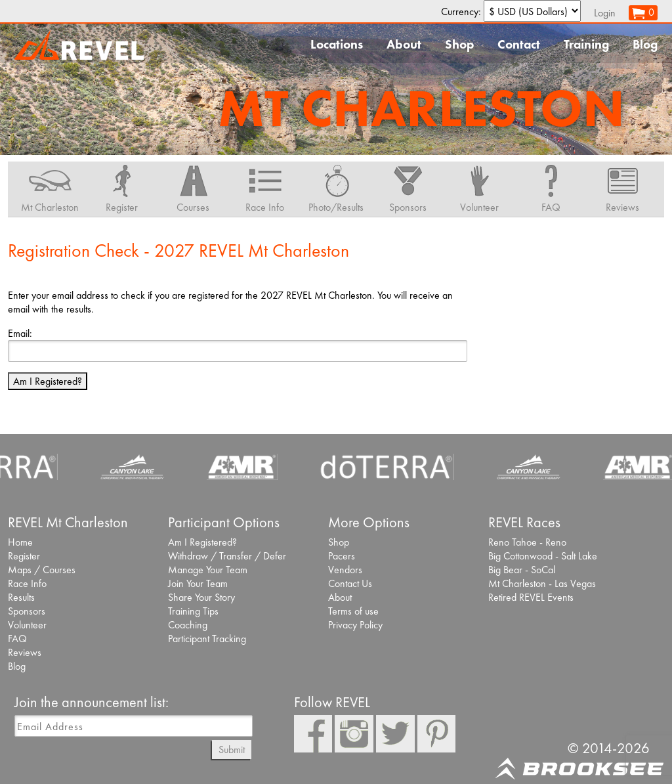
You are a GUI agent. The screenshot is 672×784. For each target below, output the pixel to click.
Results (21, 597)
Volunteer (27, 625)
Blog (645, 44)
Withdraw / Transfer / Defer (227, 556)
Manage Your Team (208, 570)
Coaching (188, 625)
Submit (232, 750)
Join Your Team (198, 583)
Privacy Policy (355, 625)
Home (20, 542)
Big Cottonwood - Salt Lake (543, 556)
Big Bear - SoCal (522, 570)
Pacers (342, 556)
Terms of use (353, 611)
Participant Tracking (207, 639)
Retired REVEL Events (531, 597)
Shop (459, 44)
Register (24, 556)
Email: (20, 333)
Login (605, 13)
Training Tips (193, 611)
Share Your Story (201, 597)
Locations (337, 44)
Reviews (25, 652)
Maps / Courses (42, 570)
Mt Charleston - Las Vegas (542, 583)
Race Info (27, 583)
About (404, 44)
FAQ (17, 639)
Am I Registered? (48, 381)
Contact (519, 44)
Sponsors (27, 611)
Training (586, 44)
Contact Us (350, 583)
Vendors (345, 570)
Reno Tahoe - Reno (527, 542)
